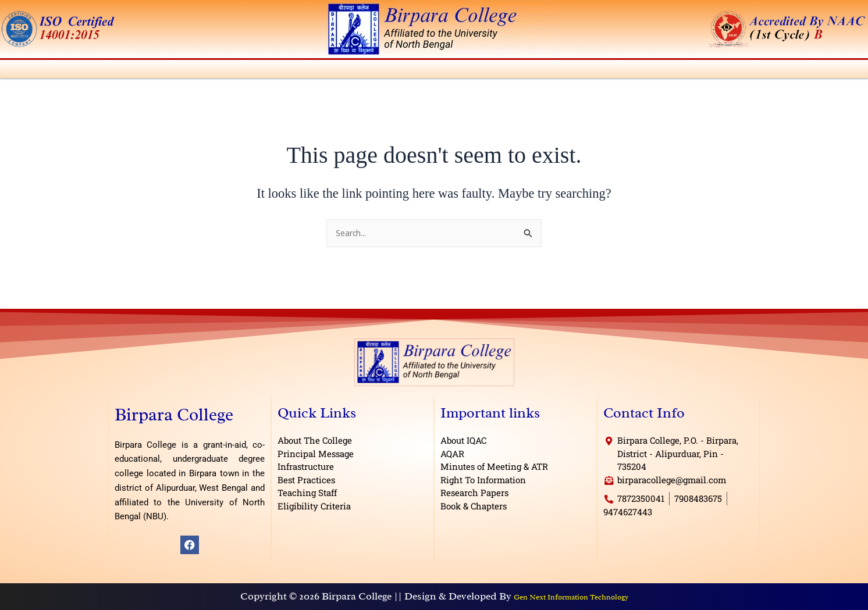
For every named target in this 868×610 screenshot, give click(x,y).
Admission (331, 71)
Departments (262, 71)
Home (17, 71)
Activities (392, 71)
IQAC (498, 71)
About (55, 71)
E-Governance (787, 71)
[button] (55, 71)
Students (449, 71)
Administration (119, 71)
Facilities (597, 71)
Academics (193, 71)
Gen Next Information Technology (571, 600)
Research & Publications (686, 71)
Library (544, 71)
